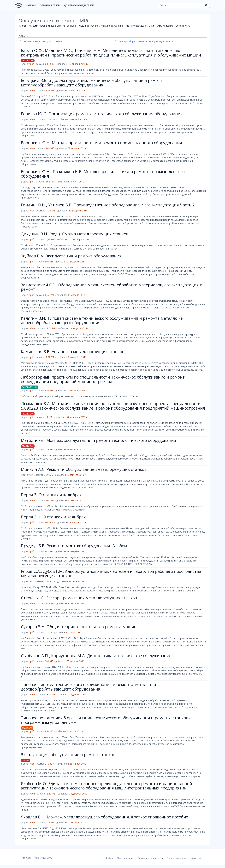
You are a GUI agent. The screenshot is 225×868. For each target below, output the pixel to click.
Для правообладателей (79, 5)
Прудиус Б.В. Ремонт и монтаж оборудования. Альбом (74, 546)
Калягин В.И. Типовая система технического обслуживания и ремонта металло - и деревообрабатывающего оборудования (102, 320)
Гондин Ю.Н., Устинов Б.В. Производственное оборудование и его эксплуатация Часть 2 (108, 205)
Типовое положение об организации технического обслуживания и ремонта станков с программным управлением (106, 720)
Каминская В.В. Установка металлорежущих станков (73, 352)
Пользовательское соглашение (184, 858)
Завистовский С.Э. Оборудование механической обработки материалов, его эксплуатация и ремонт (112, 287)
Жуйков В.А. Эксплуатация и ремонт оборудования (71, 256)
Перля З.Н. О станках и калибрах (53, 517)
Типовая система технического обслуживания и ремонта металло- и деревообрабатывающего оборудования (88, 687)
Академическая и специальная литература (52, 26)
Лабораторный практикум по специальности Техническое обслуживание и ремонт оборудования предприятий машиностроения (103, 379)
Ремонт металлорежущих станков (41, 41)
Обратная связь (50, 5)
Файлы (31, 5)
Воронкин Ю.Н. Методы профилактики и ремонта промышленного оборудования (101, 143)
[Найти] (206, 5)
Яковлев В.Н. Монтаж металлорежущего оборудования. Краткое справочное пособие (104, 817)
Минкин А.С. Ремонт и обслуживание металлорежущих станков (84, 469)
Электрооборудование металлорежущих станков (145, 41)
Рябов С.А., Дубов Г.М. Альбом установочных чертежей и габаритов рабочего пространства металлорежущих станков (111, 573)
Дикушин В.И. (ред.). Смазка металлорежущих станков (75, 234)
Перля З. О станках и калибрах (51, 495)
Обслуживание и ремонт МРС (173, 26)
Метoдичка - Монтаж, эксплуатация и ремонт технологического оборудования (98, 440)
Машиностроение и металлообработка (101, 26)
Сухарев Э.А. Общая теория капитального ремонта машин (79, 627)
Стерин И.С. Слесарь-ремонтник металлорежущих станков (79, 598)
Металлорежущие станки (140, 26)
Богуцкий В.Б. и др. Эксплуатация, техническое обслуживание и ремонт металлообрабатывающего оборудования (92, 83)
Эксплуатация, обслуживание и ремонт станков (68, 755)
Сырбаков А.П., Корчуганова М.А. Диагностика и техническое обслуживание (96, 656)
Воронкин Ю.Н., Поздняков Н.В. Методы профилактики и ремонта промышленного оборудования (103, 174)
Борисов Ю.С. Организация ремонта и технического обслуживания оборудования (102, 114)
